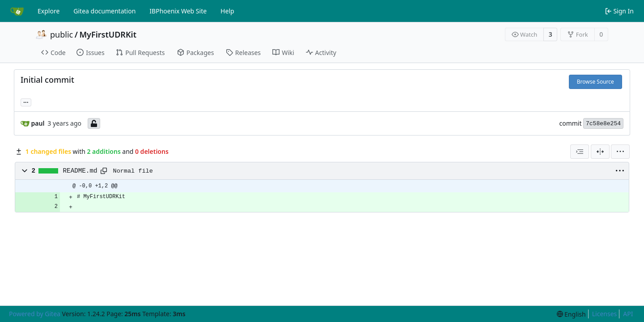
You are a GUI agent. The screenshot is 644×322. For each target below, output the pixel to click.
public (61, 34)
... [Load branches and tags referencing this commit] (26, 102)
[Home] (17, 11)
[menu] (620, 152)
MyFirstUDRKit (108, 34)
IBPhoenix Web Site (178, 11)
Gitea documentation (104, 11)
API (628, 314)
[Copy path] (104, 171)
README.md (80, 171)
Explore (49, 11)
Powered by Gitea (35, 314)
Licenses (605, 314)
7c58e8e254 (603, 124)
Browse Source (595, 82)
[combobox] (580, 152)
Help (227, 11)
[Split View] (600, 152)
